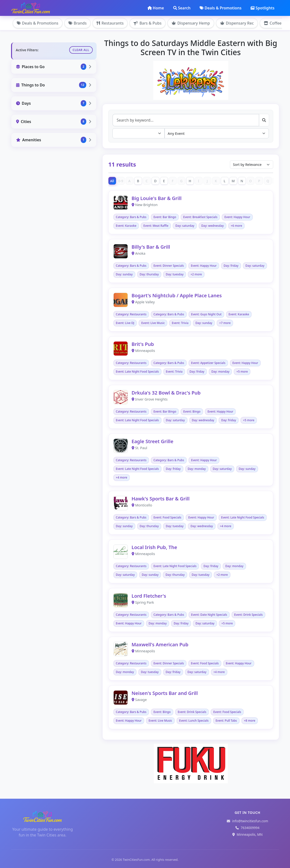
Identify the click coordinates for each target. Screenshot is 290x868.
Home (156, 8)
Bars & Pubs (148, 23)
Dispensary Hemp (191, 23)
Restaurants (110, 23)
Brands (78, 23)
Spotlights (262, 8)
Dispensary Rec (237, 23)
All (112, 181)
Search (182, 8)
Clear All (81, 50)
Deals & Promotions (221, 8)
